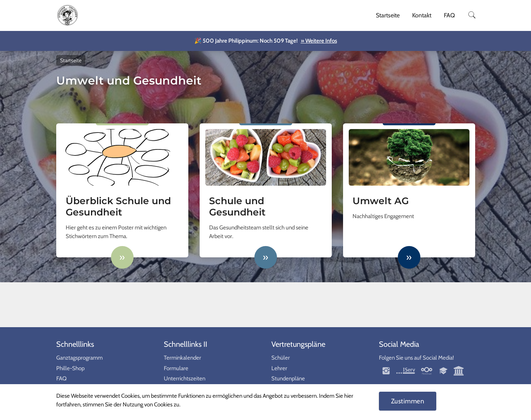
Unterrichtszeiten (185, 378)
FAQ (449, 15)
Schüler (281, 358)
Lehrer (279, 368)
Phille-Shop (70, 368)
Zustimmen (408, 401)
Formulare (176, 368)
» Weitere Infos (319, 41)
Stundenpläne (288, 378)
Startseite (388, 15)
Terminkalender (182, 358)
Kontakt (422, 15)
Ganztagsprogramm (79, 358)
